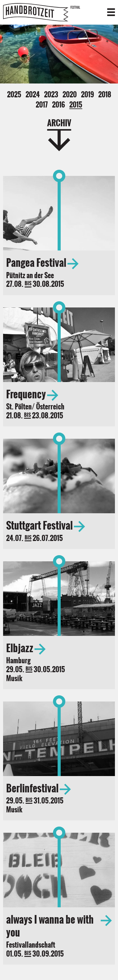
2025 (14, 95)
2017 (42, 105)
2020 (70, 95)
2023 (51, 95)
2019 (87, 95)
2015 (76, 105)
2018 (105, 95)
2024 (33, 95)
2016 (59, 105)
